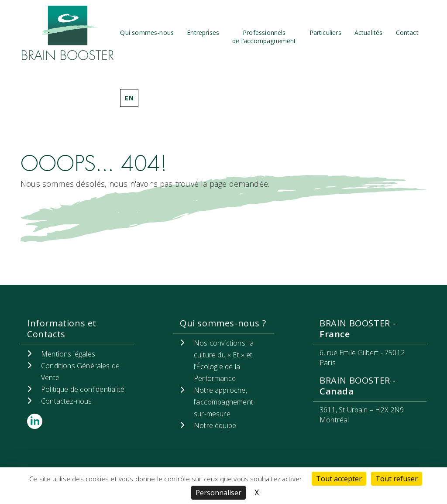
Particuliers (325, 33)
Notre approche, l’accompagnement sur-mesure (223, 402)
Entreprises (203, 33)
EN (129, 98)
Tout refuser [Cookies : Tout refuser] (397, 479)
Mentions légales (68, 354)
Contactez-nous (67, 401)
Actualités (369, 33)
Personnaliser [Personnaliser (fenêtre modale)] (218, 493)
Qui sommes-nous (147, 33)
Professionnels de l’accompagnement (264, 37)
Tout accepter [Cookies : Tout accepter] (339, 479)
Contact (407, 33)
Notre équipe (215, 425)
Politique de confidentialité (83, 389)
